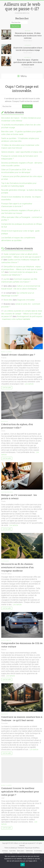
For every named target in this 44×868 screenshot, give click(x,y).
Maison (28, 31)
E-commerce (38, 851)
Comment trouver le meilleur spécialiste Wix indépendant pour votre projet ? (20, 791)
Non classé (6, 352)
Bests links (8, 300)
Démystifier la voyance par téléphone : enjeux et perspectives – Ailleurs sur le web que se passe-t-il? (22, 269)
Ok (23, 865)
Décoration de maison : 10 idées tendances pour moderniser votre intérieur (28, 36)
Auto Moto (6, 640)
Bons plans (21, 851)
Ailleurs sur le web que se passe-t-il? (22, 6)
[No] (41, 861)
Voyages (28, 45)
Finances (15, 853)
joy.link (6, 279)
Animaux (28, 57)
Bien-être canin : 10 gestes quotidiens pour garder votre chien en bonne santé (28, 62)
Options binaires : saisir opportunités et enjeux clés (22, 152)
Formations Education (26, 853)
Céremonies (29, 851)
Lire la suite (7, 388)
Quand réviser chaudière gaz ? (18, 355)
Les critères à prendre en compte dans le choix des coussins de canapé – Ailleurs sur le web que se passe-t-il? (22, 314)
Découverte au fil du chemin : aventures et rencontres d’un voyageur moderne (18, 567)
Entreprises (7, 492)
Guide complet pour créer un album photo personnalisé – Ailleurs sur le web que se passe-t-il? (21, 257)
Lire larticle (29, 384)
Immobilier (37, 853)
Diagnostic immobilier (26, 300)
